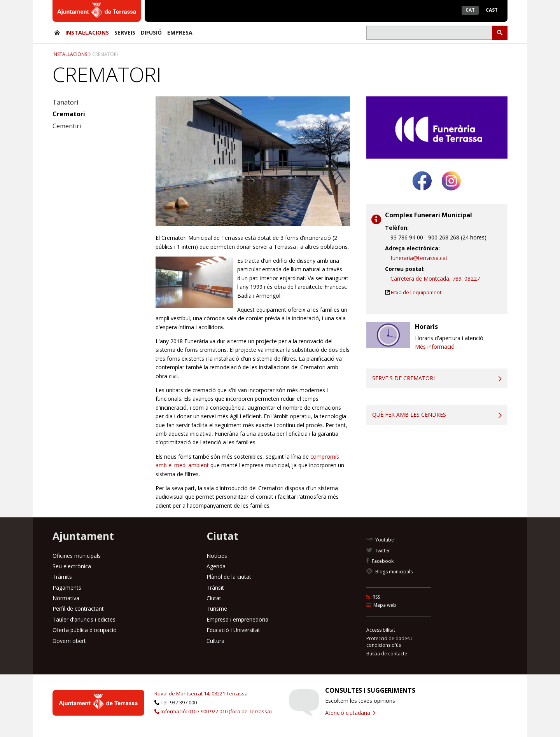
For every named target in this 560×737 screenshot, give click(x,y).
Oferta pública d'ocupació (85, 630)
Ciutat (214, 598)
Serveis (125, 32)
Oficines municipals (77, 556)
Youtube (380, 540)
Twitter (378, 551)
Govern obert (69, 641)
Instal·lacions (87, 32)
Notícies (217, 556)
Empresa (180, 32)
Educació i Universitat (233, 630)
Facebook (380, 561)
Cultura (215, 641)
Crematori (105, 54)
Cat (470, 10)
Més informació (435, 347)
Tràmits (62, 577)
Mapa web (381, 605)
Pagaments (67, 588)
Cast (492, 10)
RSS (373, 597)
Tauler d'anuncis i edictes (84, 619)
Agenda (216, 566)
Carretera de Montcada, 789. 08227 (435, 279)
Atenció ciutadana (350, 713)
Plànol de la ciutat (229, 577)
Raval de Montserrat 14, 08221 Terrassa (201, 693)
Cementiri (67, 126)
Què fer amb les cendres (409, 415)
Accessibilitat (381, 630)
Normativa (66, 598)
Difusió (151, 32)
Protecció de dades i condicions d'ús (389, 642)
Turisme (217, 609)
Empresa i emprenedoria (237, 619)
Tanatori (65, 102)
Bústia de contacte (387, 654)
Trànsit (215, 588)
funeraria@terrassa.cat (419, 258)
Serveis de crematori (403, 378)
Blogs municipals (389, 572)
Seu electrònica (72, 566)
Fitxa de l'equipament (416, 292)
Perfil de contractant (78, 609)
